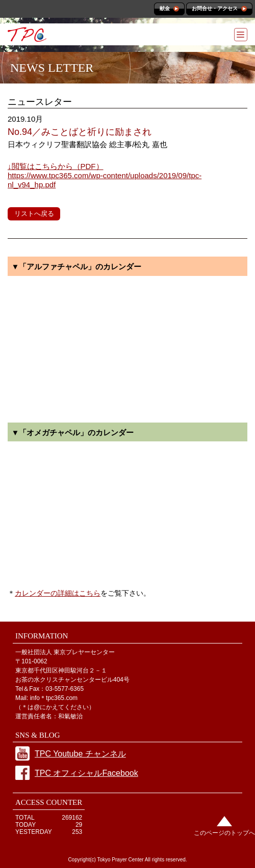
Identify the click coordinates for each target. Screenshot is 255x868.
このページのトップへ (224, 833)
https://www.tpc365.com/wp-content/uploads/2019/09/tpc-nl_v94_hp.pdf (105, 175)
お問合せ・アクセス (215, 8)
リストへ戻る (34, 214)
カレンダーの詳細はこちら (58, 593)
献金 (165, 8)
